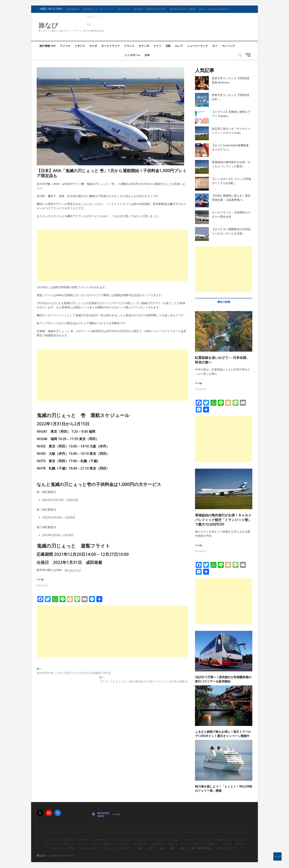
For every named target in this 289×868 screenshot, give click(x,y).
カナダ (93, 46)
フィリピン (143, 840)
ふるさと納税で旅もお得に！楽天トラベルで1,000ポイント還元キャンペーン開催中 (223, 734)
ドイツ (157, 46)
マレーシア (228, 46)
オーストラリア (110, 46)
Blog (202, 9)
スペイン (81, 844)
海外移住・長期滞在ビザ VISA (150, 9)
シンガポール (132, 55)
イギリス (80, 46)
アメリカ (65, 46)
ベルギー (212, 844)
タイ (215, 46)
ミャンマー (206, 840)
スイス (170, 844)
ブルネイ (159, 840)
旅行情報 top (73, 9)
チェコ (95, 844)
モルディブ (223, 840)
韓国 (172, 848)
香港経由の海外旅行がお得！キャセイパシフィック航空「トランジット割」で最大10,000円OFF (223, 520)
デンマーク (50, 844)
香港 (183, 848)
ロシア (179, 46)
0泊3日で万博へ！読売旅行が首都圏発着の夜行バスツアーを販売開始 (223, 679)
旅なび (49, 25)
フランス (129, 46)
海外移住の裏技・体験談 (183, 9)
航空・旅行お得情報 (201, 848)
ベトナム (174, 840)
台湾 (162, 848)
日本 (147, 55)
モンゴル (239, 840)
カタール (239, 844)
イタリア (66, 844)
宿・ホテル (124, 9)
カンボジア (82, 840)
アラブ (225, 844)
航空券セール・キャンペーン (99, 9)
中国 (151, 848)
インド (49, 840)
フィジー (128, 840)
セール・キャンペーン (227, 848)
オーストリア (140, 844)
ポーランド (109, 844)
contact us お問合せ (218, 9)
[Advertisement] (112, 256)
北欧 (168, 46)
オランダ (144, 46)
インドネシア (65, 840)
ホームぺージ (73, 570)
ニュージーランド (198, 46)
